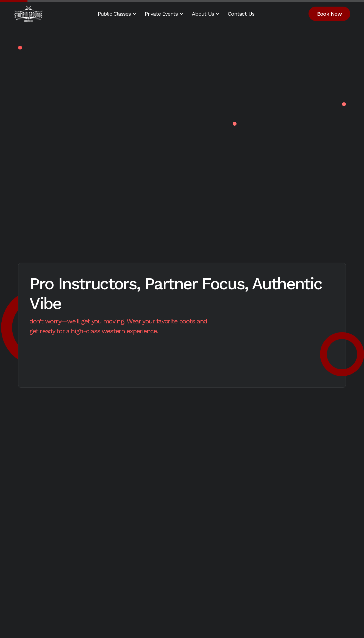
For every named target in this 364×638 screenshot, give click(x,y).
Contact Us (241, 14)
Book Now (329, 14)
